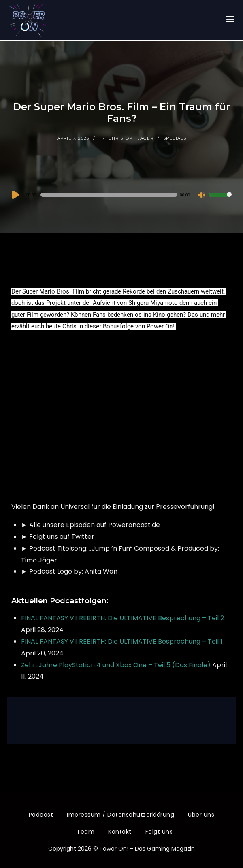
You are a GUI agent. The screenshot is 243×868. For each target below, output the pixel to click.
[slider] (109, 195)
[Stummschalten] (202, 196)
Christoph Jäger (131, 138)
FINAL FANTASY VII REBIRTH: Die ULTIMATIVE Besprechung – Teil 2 (123, 618)
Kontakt (120, 832)
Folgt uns (159, 832)
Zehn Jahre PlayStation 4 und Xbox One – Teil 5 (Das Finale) (116, 665)
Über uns (201, 815)
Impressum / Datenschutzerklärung (120, 815)
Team (85, 832)
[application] (122, 195)
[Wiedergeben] (15, 195)
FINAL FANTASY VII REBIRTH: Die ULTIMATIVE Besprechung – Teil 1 (122, 641)
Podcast (41, 815)
